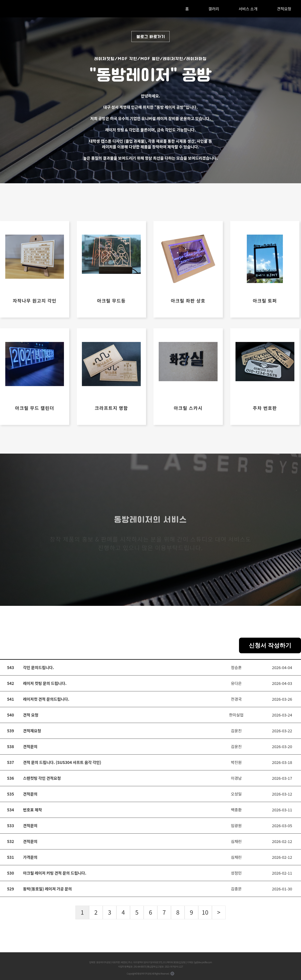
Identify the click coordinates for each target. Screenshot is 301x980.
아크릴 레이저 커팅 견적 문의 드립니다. (55, 873)
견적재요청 (32, 731)
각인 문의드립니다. (39, 667)
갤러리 (214, 9)
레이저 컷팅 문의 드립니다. (45, 683)
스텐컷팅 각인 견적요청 (42, 778)
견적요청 (284, 9)
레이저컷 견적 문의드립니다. (46, 699)
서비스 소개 (248, 9)
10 (205, 912)
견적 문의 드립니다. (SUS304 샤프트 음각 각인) (62, 762)
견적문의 (30, 746)
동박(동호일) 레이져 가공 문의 (47, 889)
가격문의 (30, 857)
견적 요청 (31, 715)
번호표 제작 (32, 810)
